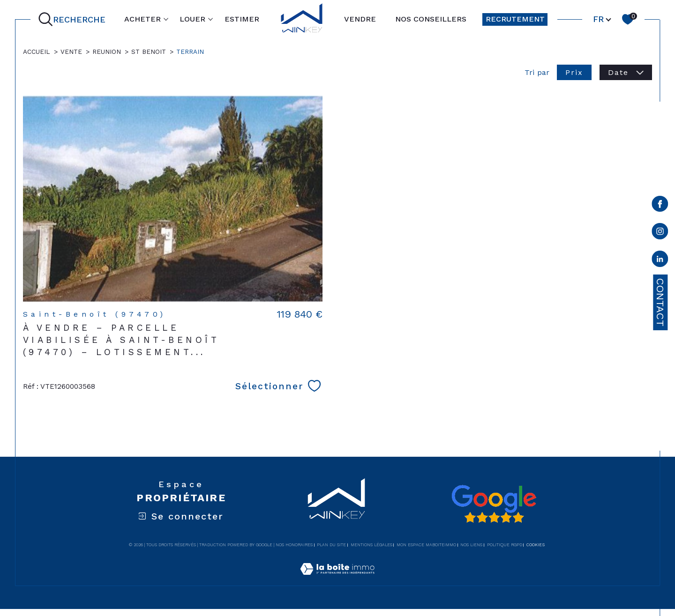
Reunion (107, 52)
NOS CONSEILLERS (431, 19)
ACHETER (142, 19)
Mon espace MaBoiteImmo (426, 545)
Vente (71, 52)
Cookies (536, 545)
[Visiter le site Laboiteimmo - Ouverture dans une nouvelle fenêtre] (337, 580)
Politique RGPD (505, 545)
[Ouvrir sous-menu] (166, 19)
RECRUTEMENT (515, 19)
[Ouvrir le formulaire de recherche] (74, 19)
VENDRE (360, 19)
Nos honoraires (294, 545)
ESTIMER (242, 19)
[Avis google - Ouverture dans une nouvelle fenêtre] (494, 504)
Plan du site (331, 545)
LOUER (192, 19)
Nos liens (471, 545)
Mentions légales (371, 545)
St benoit (149, 52)
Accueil (37, 52)
